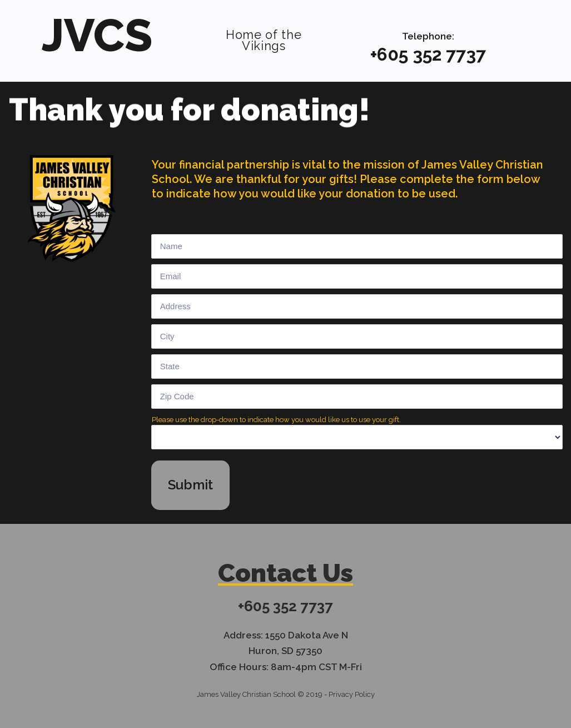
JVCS (97, 33)
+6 (379, 54)
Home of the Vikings (264, 35)
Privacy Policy (352, 692)
